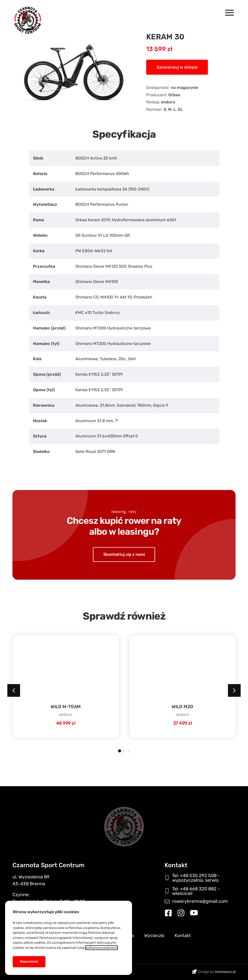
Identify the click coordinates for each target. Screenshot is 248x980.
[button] (177, 67)
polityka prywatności (101, 947)
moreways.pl (225, 972)
